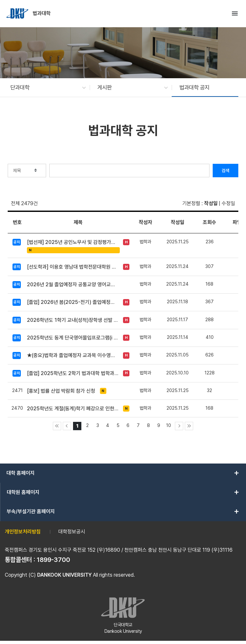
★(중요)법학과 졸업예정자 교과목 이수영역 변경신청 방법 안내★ (73, 355)
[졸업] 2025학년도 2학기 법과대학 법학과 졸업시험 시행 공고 (73, 373)
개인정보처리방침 (23, 532)
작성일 (211, 203)
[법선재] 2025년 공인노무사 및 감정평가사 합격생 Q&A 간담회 (73, 242)
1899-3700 (53, 560)
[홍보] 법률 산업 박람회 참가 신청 (61, 391)
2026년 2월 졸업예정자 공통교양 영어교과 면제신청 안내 (73, 284)
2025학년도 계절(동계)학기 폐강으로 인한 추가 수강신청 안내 (73, 409)
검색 (225, 171)
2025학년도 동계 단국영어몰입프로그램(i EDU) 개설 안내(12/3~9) (73, 338)
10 (169, 425)
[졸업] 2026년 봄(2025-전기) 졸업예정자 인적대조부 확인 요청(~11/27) (73, 302)
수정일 (228, 203)
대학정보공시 (72, 532)
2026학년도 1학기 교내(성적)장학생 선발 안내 (73, 320)
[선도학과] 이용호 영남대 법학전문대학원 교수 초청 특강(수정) (73, 267)
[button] (45, 88)
